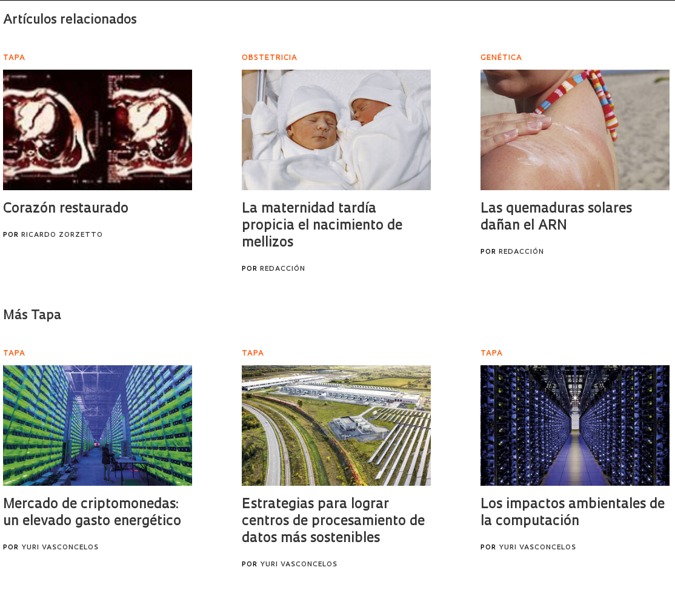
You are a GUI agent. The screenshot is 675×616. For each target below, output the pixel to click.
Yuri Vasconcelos (60, 548)
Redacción (283, 269)
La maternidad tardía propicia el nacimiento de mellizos (322, 226)
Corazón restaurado (66, 209)
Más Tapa (32, 316)
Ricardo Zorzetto (62, 235)
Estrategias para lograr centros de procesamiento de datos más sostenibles (333, 522)
